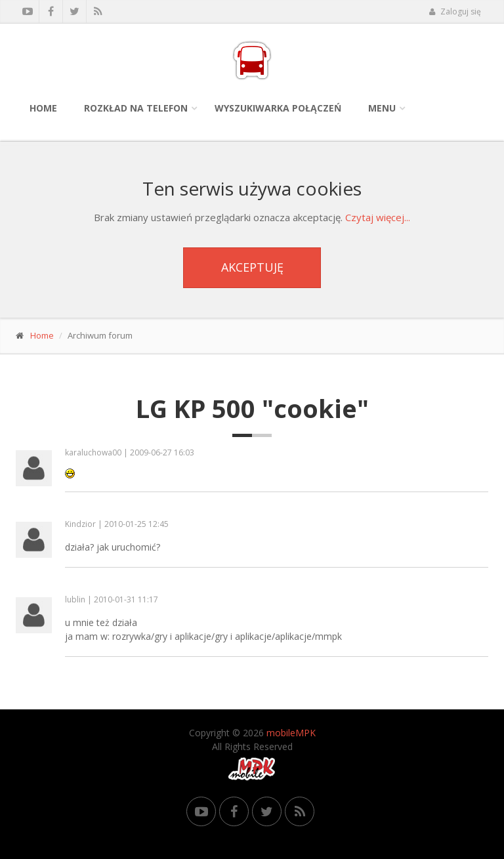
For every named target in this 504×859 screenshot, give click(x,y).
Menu (382, 108)
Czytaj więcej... (378, 217)
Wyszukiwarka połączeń (278, 108)
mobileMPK (291, 733)
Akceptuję (252, 267)
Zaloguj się (455, 11)
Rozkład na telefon (136, 108)
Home (43, 108)
